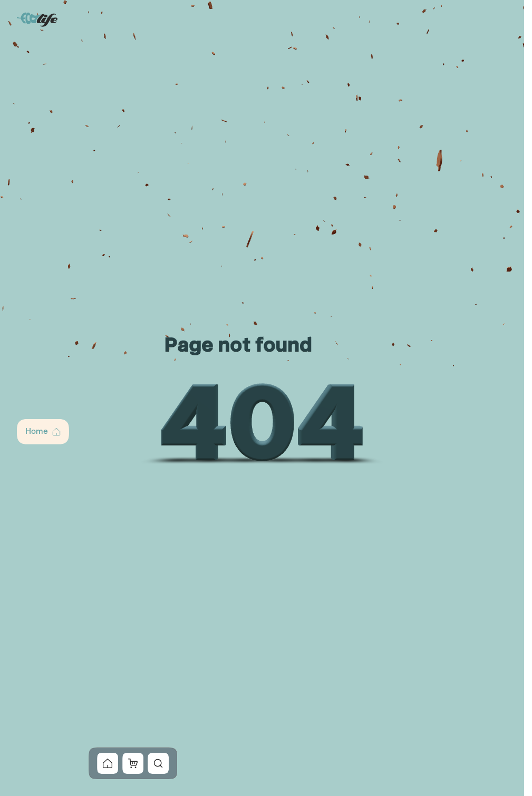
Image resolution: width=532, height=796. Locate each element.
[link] (108, 763)
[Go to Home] (38, 19)
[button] (43, 432)
